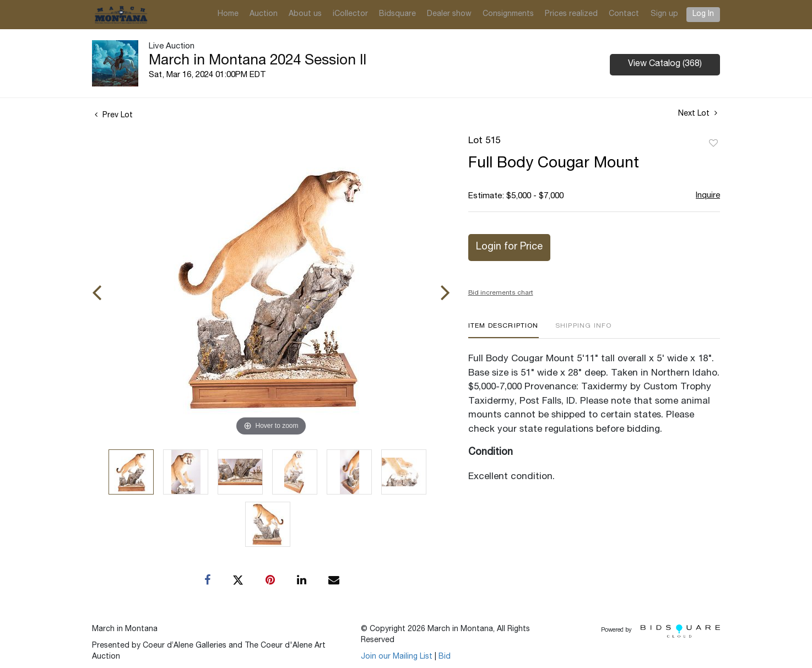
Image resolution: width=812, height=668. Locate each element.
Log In (703, 14)
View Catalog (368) (665, 64)
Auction (264, 14)
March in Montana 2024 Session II (258, 61)
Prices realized (571, 14)
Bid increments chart (501, 293)
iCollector (350, 14)
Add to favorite (713, 144)
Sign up (664, 14)
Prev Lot (114, 116)
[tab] (504, 330)
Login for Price (509, 247)
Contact (624, 14)
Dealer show (449, 14)
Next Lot (698, 113)
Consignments (508, 14)
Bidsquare (397, 14)
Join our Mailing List (397, 657)
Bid (445, 657)
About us (305, 14)
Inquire (708, 196)
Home (228, 14)
